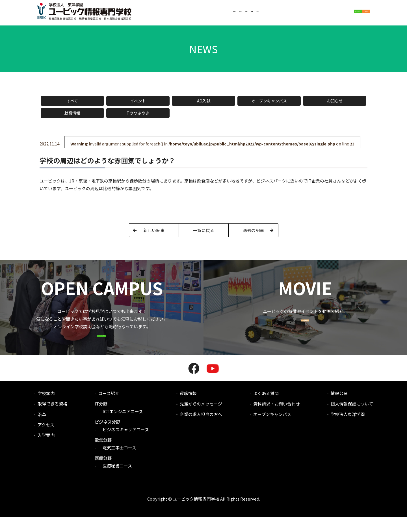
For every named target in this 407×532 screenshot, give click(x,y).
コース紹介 (179, 14)
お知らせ (335, 101)
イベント (138, 101)
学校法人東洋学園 (348, 429)
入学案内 (201, 14)
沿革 (42, 429)
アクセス (242, 14)
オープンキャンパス (269, 101)
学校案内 (156, 14)
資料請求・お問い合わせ (277, 419)
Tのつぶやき (138, 113)
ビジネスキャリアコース (124, 445)
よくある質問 (266, 408)
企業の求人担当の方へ (201, 429)
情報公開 (339, 408)
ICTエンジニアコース (121, 427)
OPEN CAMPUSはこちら (102, 346)
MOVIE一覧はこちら (305, 331)
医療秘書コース (115, 481)
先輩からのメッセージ (201, 419)
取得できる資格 (52, 419)
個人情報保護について (352, 419)
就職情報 (221, 14)
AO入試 (204, 101)
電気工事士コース (117, 463)
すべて (72, 101)
